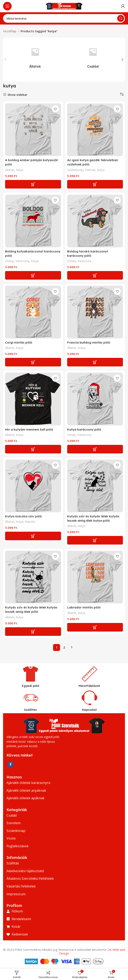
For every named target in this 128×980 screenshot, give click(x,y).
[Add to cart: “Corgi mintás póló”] (33, 362)
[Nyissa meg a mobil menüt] (7, 6)
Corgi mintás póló (19, 342)
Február (90, 170)
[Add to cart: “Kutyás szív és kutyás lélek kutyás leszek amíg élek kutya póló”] (95, 540)
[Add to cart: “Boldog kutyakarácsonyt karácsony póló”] (33, 275)
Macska (30, 522)
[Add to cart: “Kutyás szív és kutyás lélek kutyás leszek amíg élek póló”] (33, 632)
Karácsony (22, 261)
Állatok (10, 170)
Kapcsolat (89, 710)
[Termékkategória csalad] (93, 56)
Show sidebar (17, 95)
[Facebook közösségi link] (10, 764)
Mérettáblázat (89, 686)
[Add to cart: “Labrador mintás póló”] (95, 627)
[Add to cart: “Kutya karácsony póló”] (95, 449)
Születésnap (75, 170)
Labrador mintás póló (84, 607)
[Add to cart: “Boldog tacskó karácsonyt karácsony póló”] (95, 275)
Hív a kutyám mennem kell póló (29, 429)
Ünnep (9, 261)
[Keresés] (64, 18)
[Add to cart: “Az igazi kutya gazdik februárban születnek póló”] (95, 184)
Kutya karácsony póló (84, 429)
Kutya (19, 170)
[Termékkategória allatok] (35, 56)
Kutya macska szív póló (23, 516)
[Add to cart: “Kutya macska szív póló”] (33, 536)
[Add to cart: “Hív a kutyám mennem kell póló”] (33, 449)
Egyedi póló (31, 686)
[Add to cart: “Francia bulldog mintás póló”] (95, 362)
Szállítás (30, 710)
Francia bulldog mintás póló (89, 342)
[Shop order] (122, 94)
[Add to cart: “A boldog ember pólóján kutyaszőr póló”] (33, 184)
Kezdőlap (10, 31)
